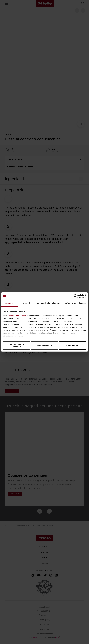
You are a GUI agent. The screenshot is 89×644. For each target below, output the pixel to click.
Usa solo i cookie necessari (16, 345)
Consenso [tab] (10, 303)
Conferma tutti (73, 346)
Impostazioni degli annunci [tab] (49, 303)
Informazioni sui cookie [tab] (76, 303)
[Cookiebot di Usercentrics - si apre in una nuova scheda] (76, 296)
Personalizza (45, 346)
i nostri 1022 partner (17, 316)
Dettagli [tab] (27, 303)
